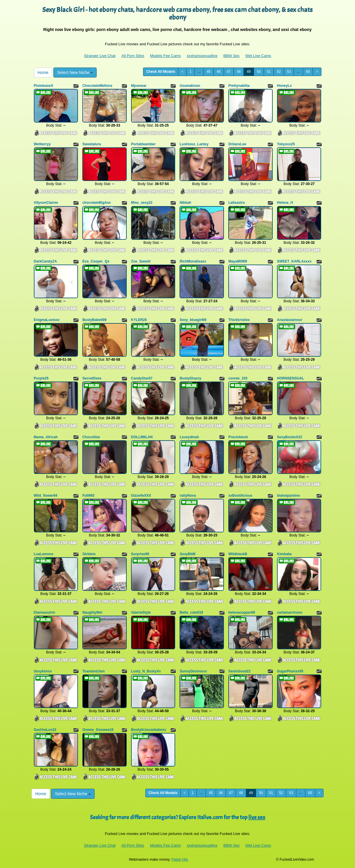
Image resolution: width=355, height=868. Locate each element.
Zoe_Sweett (141, 261)
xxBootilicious (240, 496)
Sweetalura (92, 144)
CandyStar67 (142, 378)
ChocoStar (91, 437)
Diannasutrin (45, 612)
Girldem (89, 554)
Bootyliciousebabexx (149, 730)
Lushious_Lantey (194, 144)
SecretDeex (92, 378)
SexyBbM (187, 554)
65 (308, 72)
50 (259, 72)
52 (279, 72)
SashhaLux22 (45, 730)
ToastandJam (93, 671)
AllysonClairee (46, 203)
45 (209, 72)
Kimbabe (284, 554)
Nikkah (185, 203)
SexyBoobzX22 (290, 437)
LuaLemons (44, 554)
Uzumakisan (190, 86)
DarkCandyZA (45, 261)
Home (43, 73)
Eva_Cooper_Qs (96, 261)
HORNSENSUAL (291, 378)
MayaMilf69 (238, 261)
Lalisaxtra (236, 203)
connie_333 (238, 378)
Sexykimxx (43, 671)
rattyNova (188, 496)
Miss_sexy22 (142, 203)
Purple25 (41, 378)
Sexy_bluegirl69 (193, 320)
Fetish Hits (180, 860)
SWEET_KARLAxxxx (294, 261)
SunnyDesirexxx (193, 671)
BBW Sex (232, 56)
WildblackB (238, 554)
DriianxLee (237, 144)
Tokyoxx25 (286, 144)
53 (289, 72)
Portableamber (143, 144)
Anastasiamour (290, 320)
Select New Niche (75, 73)
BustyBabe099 (94, 320)
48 (239, 72)
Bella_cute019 (191, 612)
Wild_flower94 (46, 496)
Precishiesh (238, 437)
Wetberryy (42, 144)
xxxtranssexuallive (202, 56)
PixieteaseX (44, 86)
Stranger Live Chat (100, 56)
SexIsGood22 (239, 671)
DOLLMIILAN (142, 437)
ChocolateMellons (97, 86)
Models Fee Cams (165, 56)
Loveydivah (189, 437)
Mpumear (139, 86)
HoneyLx (284, 86)
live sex (257, 817)
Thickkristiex (239, 320)
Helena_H (285, 203)
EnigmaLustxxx (47, 320)
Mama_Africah (46, 437)
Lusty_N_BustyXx (146, 671)
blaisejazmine (288, 496)
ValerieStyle (141, 612)
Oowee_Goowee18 (98, 730)
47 (229, 72)
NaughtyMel (92, 612)
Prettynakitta (239, 86)
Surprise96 (140, 554)
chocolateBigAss (96, 203)
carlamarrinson (290, 612)
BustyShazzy (190, 378)
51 (269, 72)
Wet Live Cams (258, 56)
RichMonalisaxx (193, 261)
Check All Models (161, 72)
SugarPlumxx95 (290, 671)
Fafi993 (88, 496)
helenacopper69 (242, 612)
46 (219, 72)
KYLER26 (139, 320)
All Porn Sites (133, 56)
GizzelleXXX (141, 496)
